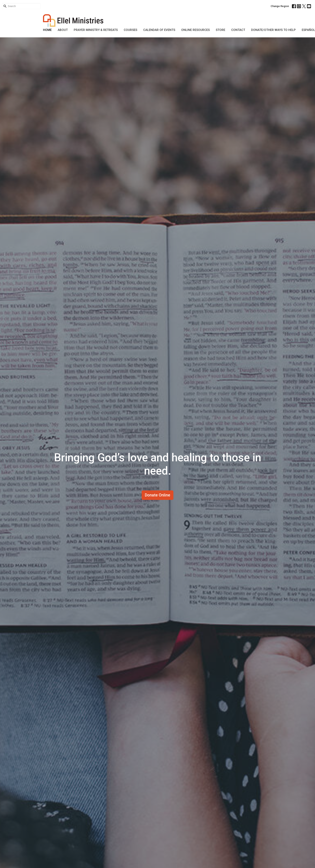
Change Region (280, 6)
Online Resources (195, 30)
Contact (238, 30)
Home (47, 30)
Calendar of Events (159, 30)
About (63, 30)
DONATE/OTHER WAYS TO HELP (273, 30)
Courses (130, 30)
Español (308, 30)
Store (220, 30)
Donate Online (157, 495)
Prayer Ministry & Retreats (96, 30)
